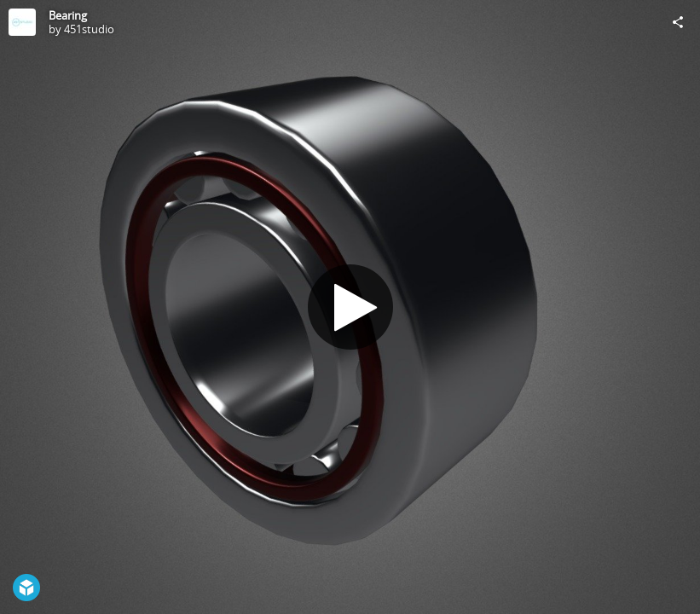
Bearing (68, 15)
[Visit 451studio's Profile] (22, 22)
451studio (89, 29)
